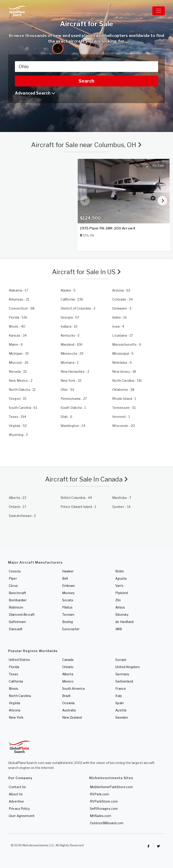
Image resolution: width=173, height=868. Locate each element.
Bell (65, 578)
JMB (118, 629)
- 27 (74, 399)
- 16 (119, 317)
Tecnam (68, 615)
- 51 (124, 408)
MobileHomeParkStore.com (111, 787)
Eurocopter (71, 629)
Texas (14, 674)
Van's (119, 586)
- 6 (16, 344)
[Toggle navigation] (159, 11)
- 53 (67, 390)
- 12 (22, 390)
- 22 (18, 372)
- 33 (71, 381)
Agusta (121, 578)
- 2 (70, 362)
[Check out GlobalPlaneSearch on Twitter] (159, 846)
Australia (69, 710)
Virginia (14, 703)
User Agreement (22, 816)
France (121, 689)
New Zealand (72, 717)
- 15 (18, 399)
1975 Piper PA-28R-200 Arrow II (108, 228)
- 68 (22, 308)
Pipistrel (122, 593)
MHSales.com (101, 816)
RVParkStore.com (104, 801)
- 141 (127, 381)
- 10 (69, 326)
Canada (68, 660)
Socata (68, 600)
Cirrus (13, 586)
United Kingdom (127, 667)
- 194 (18, 417)
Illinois (14, 689)
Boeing (68, 622)
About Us (16, 794)
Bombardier (18, 600)
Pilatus (67, 607)
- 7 (122, 498)
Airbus (120, 607)
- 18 (124, 372)
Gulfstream (17, 622)
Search (86, 81)
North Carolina (20, 696)
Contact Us (17, 787)
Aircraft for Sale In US (87, 272)
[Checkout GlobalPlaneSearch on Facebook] (148, 846)
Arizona (15, 710)
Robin (120, 571)
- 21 (19, 299)
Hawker (68, 571)
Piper (13, 578)
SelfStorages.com (104, 809)
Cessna (15, 571)
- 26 (19, 362)
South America (74, 689)
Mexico (68, 681)
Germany (122, 674)
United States (19, 660)
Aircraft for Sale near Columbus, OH (86, 145)
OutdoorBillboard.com (107, 823)
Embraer (69, 586)
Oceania (68, 703)
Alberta (68, 674)
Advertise (16, 801)
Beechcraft (17, 593)
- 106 (72, 344)
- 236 (72, 299)
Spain (120, 703)
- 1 (124, 399)
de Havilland (124, 622)
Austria (121, 710)
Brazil (66, 696)
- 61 (23, 408)
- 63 (121, 290)
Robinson (16, 607)
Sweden (122, 717)
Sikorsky (122, 615)
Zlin (118, 600)
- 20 (124, 426)
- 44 (76, 498)
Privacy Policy (19, 809)
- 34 (122, 299)
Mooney (68, 593)
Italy (119, 696)
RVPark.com (99, 794)
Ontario (68, 667)
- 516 (18, 317)
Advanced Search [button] (35, 93)
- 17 (18, 290)
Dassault (16, 629)
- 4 (118, 326)
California (16, 681)
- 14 (73, 426)
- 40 (17, 326)
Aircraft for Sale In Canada (86, 479)
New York (16, 717)
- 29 (72, 353)
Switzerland (124, 681)
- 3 (78, 308)
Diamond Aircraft (22, 615)
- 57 (70, 317)
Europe (121, 660)
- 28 (123, 390)
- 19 (19, 353)
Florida (14, 667)
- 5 (68, 290)
